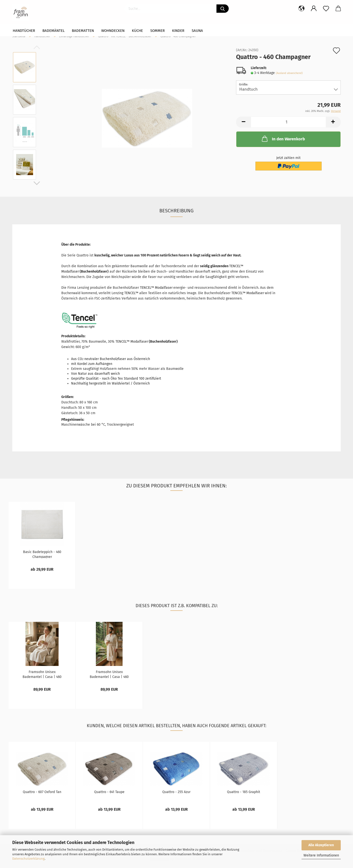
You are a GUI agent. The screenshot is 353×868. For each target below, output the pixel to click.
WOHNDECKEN (113, 31)
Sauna (197, 31)
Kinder (178, 31)
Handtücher (24, 31)
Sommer (158, 31)
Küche (137, 31)
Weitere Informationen (321, 855)
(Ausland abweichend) (289, 73)
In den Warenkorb (283, 139)
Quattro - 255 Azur (176, 792)
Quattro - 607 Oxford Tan (42, 792)
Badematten (83, 31)
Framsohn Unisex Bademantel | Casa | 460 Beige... (42, 674)
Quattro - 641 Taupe (109, 792)
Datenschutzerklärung (28, 859)
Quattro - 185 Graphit (244, 792)
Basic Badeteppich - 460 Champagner (42, 554)
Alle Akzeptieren (321, 845)
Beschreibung (176, 211)
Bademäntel (53, 31)
